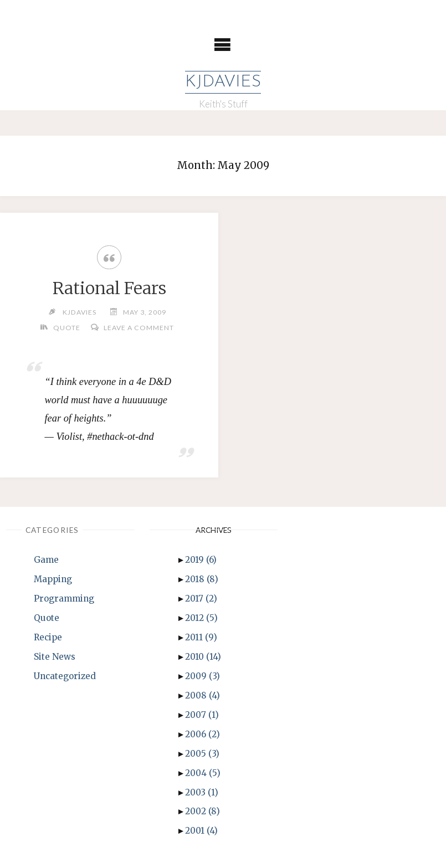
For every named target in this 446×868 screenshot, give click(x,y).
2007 (202, 715)
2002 (203, 811)
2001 (201, 831)
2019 (201, 560)
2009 (203, 676)
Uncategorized (65, 676)
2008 (203, 695)
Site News (55, 657)
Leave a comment (139, 328)
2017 (201, 599)
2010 (203, 657)
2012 (201, 618)
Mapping (53, 579)
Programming (64, 599)
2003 (202, 792)
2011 (201, 637)
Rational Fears (109, 288)
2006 (203, 734)
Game (46, 560)
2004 (203, 773)
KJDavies (223, 82)
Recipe (48, 637)
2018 (202, 579)
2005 (202, 754)
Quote (67, 328)
